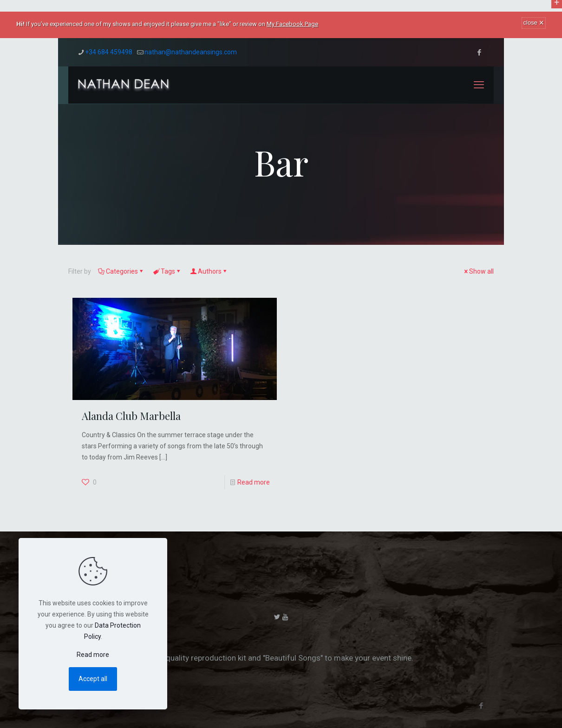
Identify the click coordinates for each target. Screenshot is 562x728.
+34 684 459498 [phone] (109, 52)
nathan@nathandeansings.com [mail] (191, 52)
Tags (167, 271)
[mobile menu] (479, 85)
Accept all (93, 679)
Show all (478, 271)
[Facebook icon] (479, 52)
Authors (209, 271)
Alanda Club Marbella (131, 416)
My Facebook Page (292, 24)
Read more (254, 482)
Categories (121, 271)
